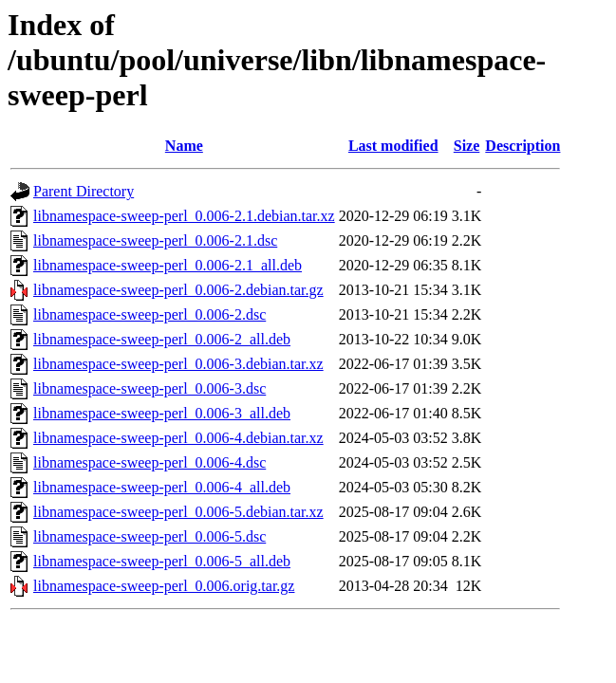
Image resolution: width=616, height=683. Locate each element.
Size (467, 146)
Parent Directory (84, 191)
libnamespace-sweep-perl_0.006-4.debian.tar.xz (178, 438)
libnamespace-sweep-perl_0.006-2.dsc (149, 314)
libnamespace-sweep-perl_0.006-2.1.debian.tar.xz (184, 216)
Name (184, 146)
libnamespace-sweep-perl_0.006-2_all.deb (162, 339)
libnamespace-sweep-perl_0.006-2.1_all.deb (168, 265)
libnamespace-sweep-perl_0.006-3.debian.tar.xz (178, 364)
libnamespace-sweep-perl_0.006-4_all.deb (162, 487)
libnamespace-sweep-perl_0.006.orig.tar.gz (164, 586)
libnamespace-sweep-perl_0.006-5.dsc (149, 536)
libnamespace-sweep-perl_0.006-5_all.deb (162, 561)
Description (523, 146)
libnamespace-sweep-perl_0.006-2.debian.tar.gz (178, 290)
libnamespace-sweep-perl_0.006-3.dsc (149, 388)
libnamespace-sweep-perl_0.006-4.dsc (149, 462)
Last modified (393, 146)
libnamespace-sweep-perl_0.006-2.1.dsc (155, 240)
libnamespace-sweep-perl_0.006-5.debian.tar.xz (178, 512)
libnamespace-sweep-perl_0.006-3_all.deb (162, 413)
